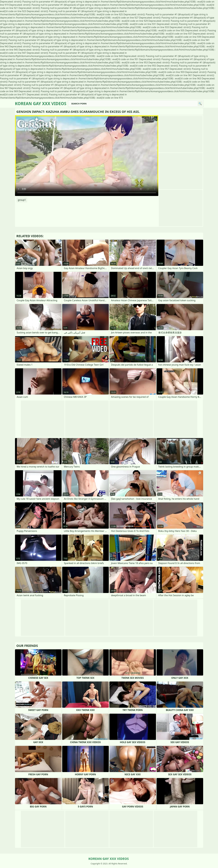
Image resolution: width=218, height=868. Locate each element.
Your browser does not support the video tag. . (87, 156)
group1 (22, 200)
